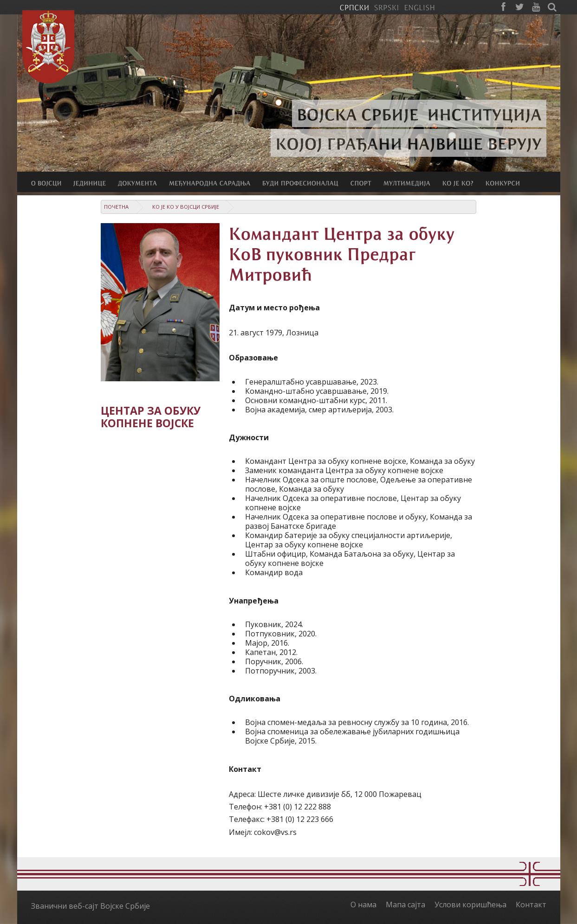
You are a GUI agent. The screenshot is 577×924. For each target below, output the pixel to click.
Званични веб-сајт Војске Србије (91, 906)
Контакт (531, 905)
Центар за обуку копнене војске (151, 417)
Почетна (116, 207)
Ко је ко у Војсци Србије (186, 207)
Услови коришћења (470, 905)
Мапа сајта (405, 905)
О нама (363, 905)
